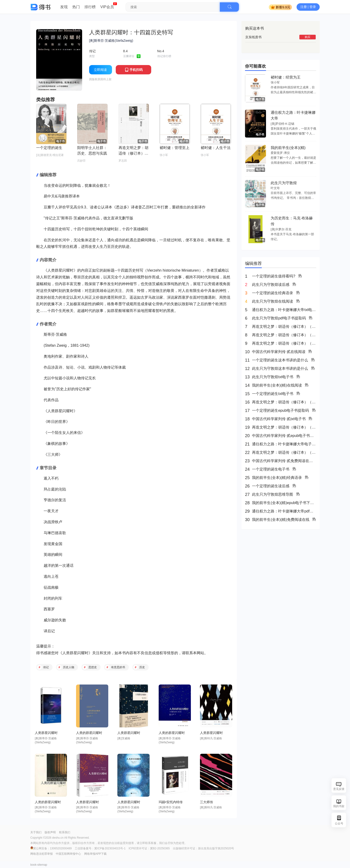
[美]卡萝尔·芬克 (281, 229)
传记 (46, 667)
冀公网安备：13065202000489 (51, 848)
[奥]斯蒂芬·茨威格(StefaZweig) (111, 41)
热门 (76, 7)
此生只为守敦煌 (284, 183)
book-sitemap (39, 865)
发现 (64, 7)
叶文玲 (275, 188)
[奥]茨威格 (124, 738)
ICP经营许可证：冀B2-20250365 (149, 848)
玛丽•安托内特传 (171, 802)
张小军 (275, 82)
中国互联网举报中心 (68, 854)
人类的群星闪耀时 (89, 733)
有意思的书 (118, 667)
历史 (142, 667)
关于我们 (36, 832)
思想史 (93, 667)
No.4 (161, 51)
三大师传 (206, 802)
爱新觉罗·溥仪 (280, 153)
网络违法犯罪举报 (42, 854)
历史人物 (69, 667)
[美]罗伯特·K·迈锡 (282, 124)
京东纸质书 (253, 37)
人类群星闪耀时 (75, 653)
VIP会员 (107, 7)
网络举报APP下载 (95, 854)
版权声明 (50, 832)
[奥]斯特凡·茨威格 (211, 738)
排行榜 (90, 7)
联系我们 (65, 832)
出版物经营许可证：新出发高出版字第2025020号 (204, 848)
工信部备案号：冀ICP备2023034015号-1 (100, 848)
